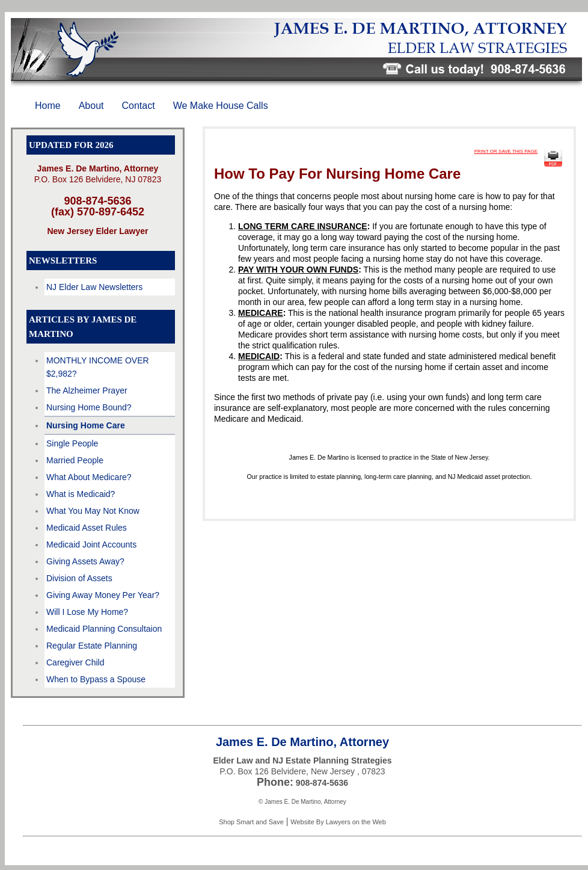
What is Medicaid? (81, 494)
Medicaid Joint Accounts (91, 545)
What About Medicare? (89, 477)
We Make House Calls (221, 106)
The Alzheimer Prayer (87, 390)
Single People (72, 443)
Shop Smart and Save (251, 822)
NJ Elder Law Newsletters (94, 287)
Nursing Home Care (86, 425)
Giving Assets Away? (85, 561)
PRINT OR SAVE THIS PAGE (506, 151)
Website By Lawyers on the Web (338, 822)
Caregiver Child (75, 662)
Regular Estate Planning (92, 646)
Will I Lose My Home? (87, 612)
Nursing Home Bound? (89, 407)
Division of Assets (79, 578)
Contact (139, 106)
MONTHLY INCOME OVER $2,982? (98, 367)
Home (48, 106)
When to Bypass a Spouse (96, 679)
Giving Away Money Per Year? (103, 595)
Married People (75, 460)
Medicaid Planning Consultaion (104, 629)
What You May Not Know (93, 511)
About (91, 106)
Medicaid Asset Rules (87, 528)
